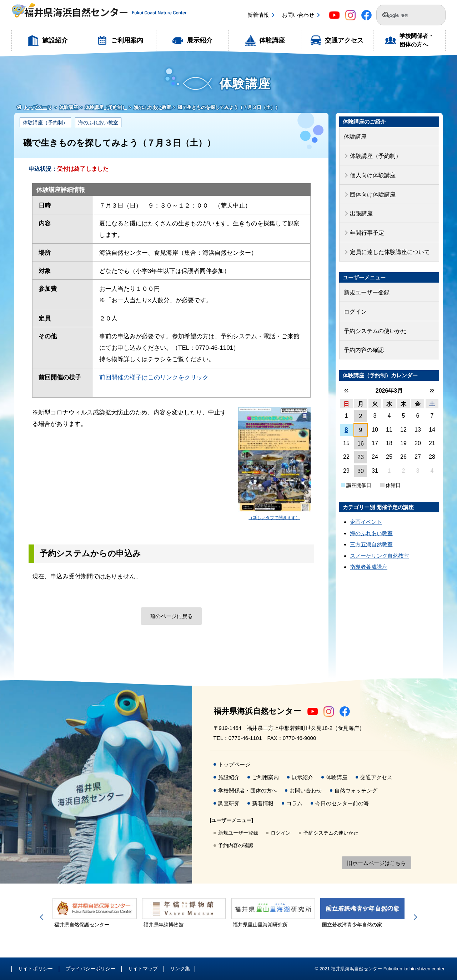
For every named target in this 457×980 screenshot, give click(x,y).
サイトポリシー (35, 969)
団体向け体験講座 (371, 191)
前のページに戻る (171, 616)
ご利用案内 (127, 40)
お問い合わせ (298, 15)
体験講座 (272, 40)
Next (414, 917)
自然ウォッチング (356, 790)
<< (346, 381)
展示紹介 (200, 40)
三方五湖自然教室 (371, 535)
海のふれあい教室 (98, 123)
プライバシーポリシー (90, 969)
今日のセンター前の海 (342, 803)
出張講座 (361, 210)
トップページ (234, 764)
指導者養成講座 (369, 558)
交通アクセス (344, 40)
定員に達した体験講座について (387, 247)
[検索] (407, 16)
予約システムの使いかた (373, 323)
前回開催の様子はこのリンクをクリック (154, 377)
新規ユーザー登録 (365, 286)
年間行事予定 (366, 228)
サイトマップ (143, 969)
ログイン (355, 305)
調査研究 (229, 803)
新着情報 (258, 15)
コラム (294, 803)
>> (432, 381)
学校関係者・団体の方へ (417, 40)
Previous (43, 917)
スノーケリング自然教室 (379, 547)
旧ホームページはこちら (376, 863)
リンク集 (180, 969)
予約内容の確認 (363, 341)
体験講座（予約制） (45, 123)
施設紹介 (55, 40)
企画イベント (366, 513)
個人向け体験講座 (371, 173)
